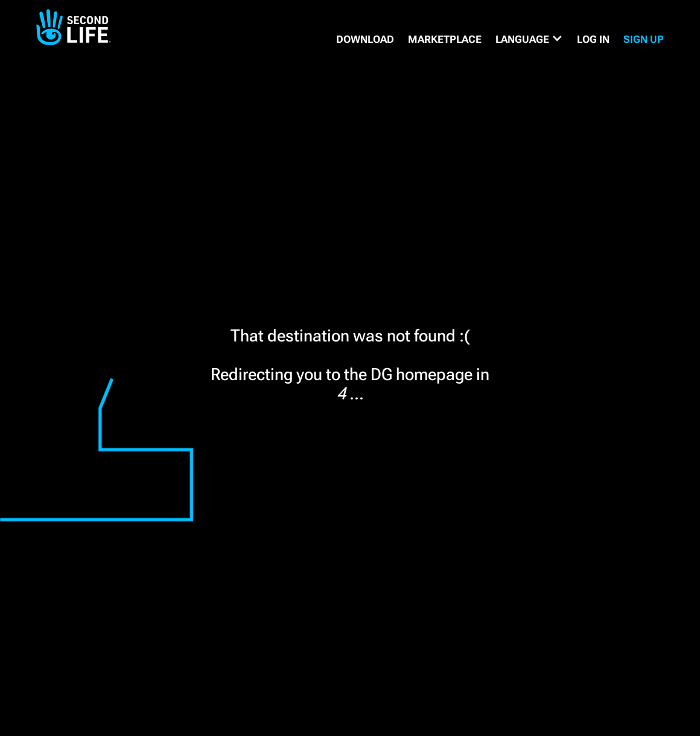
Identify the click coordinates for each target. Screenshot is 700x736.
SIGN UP (644, 39)
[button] (529, 39)
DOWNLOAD (365, 39)
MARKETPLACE (445, 39)
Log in (593, 39)
